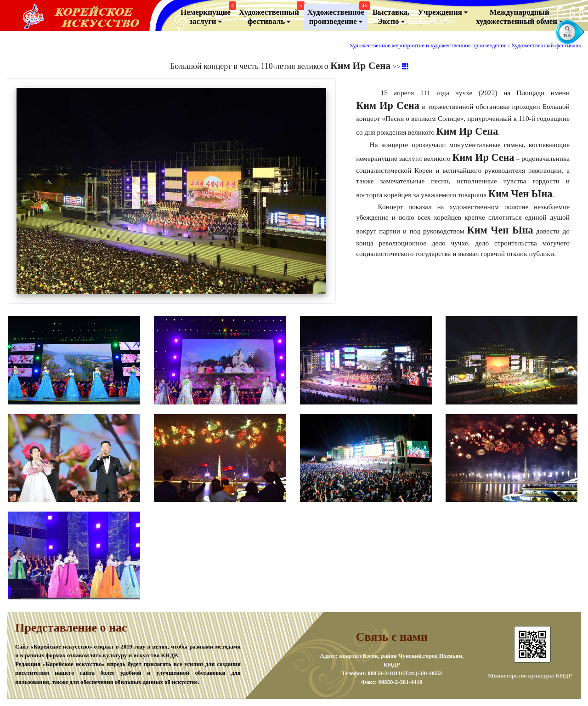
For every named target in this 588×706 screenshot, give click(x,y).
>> (401, 67)
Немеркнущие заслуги (207, 15)
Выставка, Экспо (391, 17)
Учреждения (443, 12)
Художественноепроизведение (337, 15)
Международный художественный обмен (519, 17)
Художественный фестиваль (271, 15)
